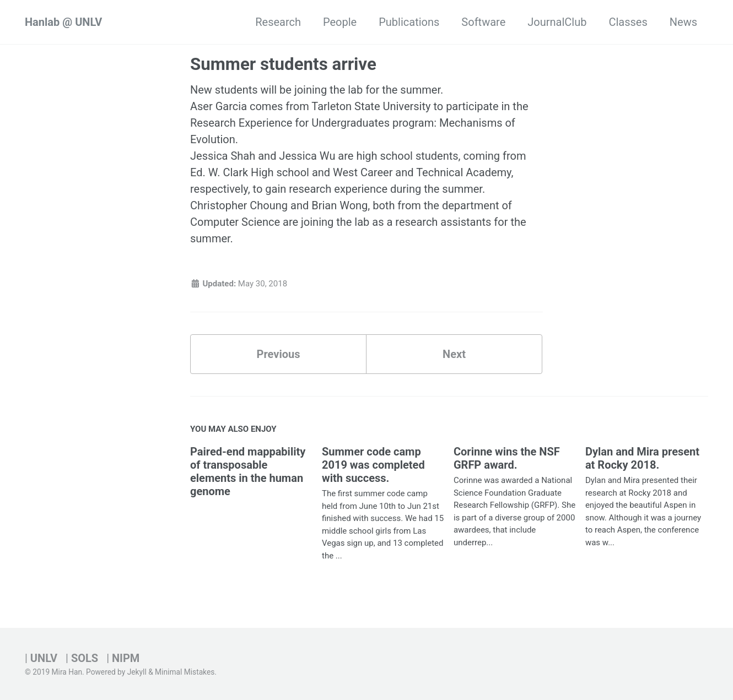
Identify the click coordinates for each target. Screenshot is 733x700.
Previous (279, 354)
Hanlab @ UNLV (63, 22)
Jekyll (137, 672)
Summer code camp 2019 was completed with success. (373, 465)
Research (278, 22)
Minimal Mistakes (185, 672)
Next (454, 354)
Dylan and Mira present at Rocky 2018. (642, 458)
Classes (628, 22)
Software (483, 22)
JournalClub (557, 22)
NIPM (126, 658)
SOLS (85, 658)
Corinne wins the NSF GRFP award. (507, 458)
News (683, 22)
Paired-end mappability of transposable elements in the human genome (248, 471)
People (340, 22)
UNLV (44, 658)
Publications (409, 22)
